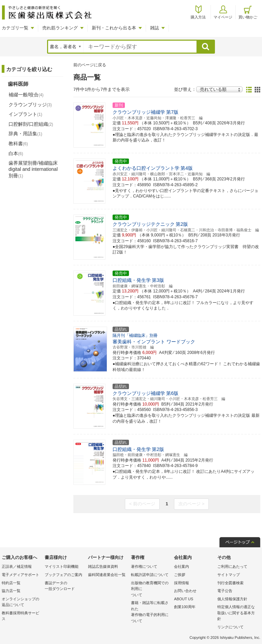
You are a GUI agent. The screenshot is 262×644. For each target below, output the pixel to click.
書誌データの (64, 586)
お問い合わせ (185, 591)
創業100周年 (185, 607)
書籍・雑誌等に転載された (151, 612)
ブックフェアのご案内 (63, 575)
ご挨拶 (180, 575)
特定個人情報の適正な (237, 613)
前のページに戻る (90, 65)
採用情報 (181, 583)
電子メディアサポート (20, 575)
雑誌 (155, 28)
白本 (16, 153)
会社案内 (181, 566)
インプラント (25, 114)
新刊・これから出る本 (114, 28)
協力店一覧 (11, 591)
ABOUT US (184, 599)
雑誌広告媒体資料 (103, 566)
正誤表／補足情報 (17, 566)
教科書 (18, 143)
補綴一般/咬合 (26, 95)
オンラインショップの (21, 602)
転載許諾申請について (150, 575)
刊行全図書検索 (230, 583)
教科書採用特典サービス (20, 616)
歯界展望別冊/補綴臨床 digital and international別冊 (33, 169)
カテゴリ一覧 (15, 28)
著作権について (144, 566)
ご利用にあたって (232, 566)
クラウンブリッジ (30, 105)
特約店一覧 (11, 583)
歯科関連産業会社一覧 (107, 575)
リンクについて (230, 627)
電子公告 (225, 591)
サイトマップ (229, 575)
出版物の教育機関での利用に (151, 590)
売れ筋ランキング (60, 28)
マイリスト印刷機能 (62, 566)
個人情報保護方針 (232, 599)
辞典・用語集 (25, 134)
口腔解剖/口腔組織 (31, 124)
